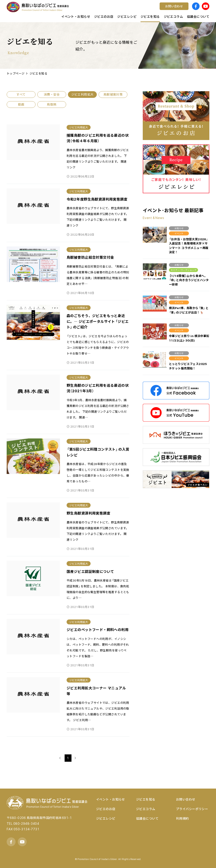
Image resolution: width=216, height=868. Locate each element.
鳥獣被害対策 (113, 94)
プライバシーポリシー (192, 809)
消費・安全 (52, 94)
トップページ (16, 73)
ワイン (119, 10)
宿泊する (171, 10)
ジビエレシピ (106, 818)
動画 (21, 104)
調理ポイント (73, 10)
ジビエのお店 (106, 809)
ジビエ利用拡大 (82, 94)
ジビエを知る (39, 73)
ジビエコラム (146, 809)
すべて (21, 94)
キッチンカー (73, 10)
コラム (68, 10)
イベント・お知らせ (111, 799)
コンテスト (122, 10)
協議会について (147, 818)
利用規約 (182, 818)
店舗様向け (71, 10)
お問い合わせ (186, 799)
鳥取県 (68, 10)
